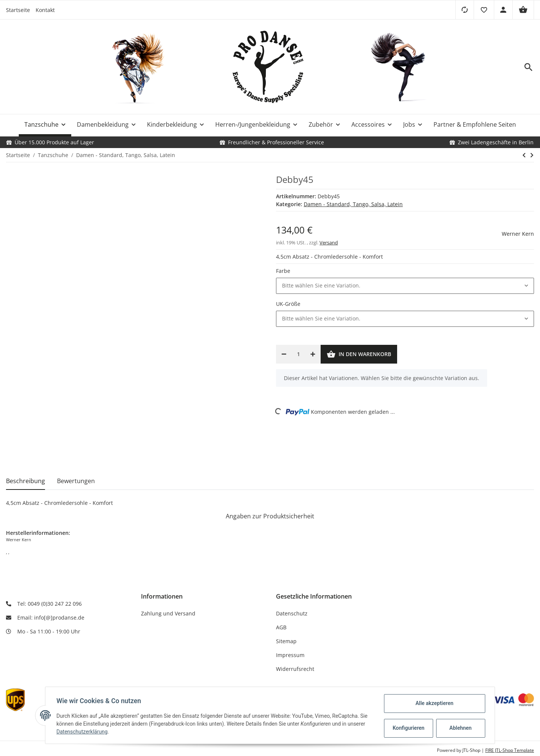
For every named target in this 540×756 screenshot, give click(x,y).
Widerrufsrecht (295, 669)
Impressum (290, 655)
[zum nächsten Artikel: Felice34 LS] (532, 155)
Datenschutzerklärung (83, 732)
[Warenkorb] (523, 10)
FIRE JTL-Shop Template (510, 750)
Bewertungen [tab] (76, 481)
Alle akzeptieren (433, 703)
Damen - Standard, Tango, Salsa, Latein (353, 204)
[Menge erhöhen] (313, 354)
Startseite (18, 10)
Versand (329, 243)
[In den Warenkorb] (359, 354)
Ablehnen (460, 728)
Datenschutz (292, 613)
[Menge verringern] (284, 354)
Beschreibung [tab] (25, 481)
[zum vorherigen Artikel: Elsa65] (524, 155)
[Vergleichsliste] (464, 10)
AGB (281, 627)
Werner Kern (518, 234)
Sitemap (286, 641)
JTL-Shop (472, 750)
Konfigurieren (408, 728)
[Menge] (298, 354)
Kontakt (45, 10)
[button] (484, 10)
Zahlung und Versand (168, 613)
